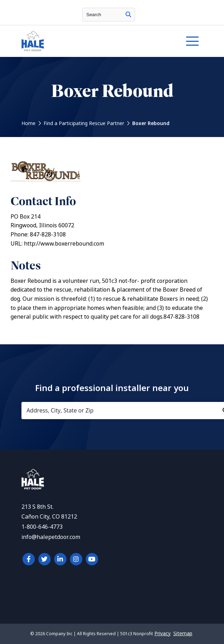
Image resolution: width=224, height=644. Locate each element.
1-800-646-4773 (42, 527)
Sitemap (183, 633)
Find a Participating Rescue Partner (84, 123)
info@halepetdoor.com (51, 537)
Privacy (162, 633)
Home (28, 123)
